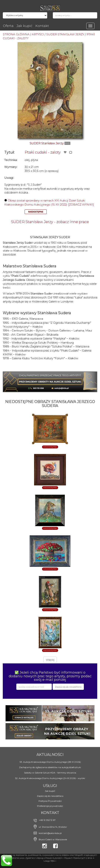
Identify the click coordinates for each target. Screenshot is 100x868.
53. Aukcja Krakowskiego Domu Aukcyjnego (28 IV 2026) (50, 762)
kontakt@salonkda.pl (50, 833)
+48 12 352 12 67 (47, 820)
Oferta (8, 26)
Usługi (50, 786)
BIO (67, 143)
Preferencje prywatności (50, 806)
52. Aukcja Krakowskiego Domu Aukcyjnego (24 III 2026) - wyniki (50, 778)
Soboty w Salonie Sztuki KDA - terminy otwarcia (50, 773)
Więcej (50, 660)
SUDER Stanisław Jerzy (47, 143)
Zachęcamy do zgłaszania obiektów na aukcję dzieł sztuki (50, 767)
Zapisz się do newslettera (50, 796)
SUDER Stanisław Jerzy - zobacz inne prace (50, 222)
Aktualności (50, 755)
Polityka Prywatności (50, 801)
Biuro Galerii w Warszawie (53, 839)
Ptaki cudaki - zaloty (43, 152)
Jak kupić (24, 26)
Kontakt (42, 26)
